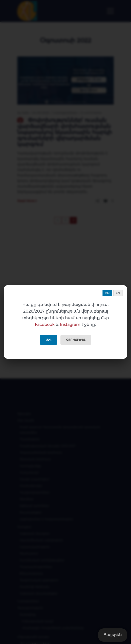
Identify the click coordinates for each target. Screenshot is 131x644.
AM (107, 293)
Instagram (70, 325)
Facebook (45, 325)
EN (118, 293)
